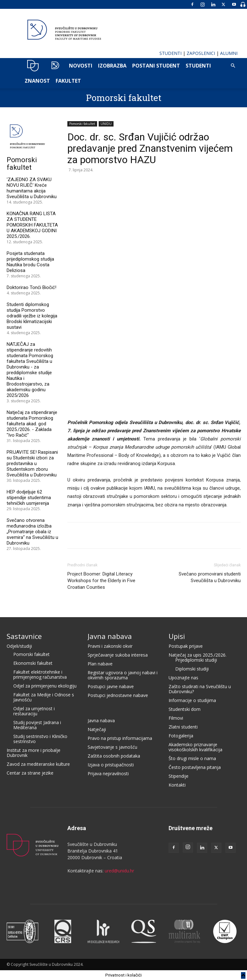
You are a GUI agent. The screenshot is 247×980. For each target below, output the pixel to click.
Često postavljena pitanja (195, 767)
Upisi (177, 636)
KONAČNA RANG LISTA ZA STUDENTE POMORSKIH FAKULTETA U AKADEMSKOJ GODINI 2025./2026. (32, 225)
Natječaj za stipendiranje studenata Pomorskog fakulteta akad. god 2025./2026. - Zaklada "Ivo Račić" (32, 424)
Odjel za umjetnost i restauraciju (34, 711)
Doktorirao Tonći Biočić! (31, 287)
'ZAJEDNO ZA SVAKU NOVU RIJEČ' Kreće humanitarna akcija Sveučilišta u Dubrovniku (32, 188)
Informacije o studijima (192, 700)
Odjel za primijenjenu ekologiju (45, 686)
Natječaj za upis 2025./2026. (198, 655)
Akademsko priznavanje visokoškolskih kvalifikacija (195, 747)
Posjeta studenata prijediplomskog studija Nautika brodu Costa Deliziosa (30, 262)
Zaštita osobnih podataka (114, 756)
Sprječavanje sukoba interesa (118, 655)
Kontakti (177, 785)
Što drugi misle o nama (192, 758)
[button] (233, 66)
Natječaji (97, 729)
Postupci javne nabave (111, 686)
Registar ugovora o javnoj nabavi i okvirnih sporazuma (123, 675)
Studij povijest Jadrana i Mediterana (37, 725)
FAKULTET (68, 81)
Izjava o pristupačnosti (111, 765)
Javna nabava (110, 636)
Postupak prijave (186, 646)
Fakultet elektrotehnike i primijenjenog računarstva (40, 674)
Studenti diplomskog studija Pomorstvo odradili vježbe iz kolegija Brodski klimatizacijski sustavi (32, 316)
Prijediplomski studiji (196, 660)
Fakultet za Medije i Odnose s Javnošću (44, 697)
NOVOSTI (81, 66)
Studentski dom (185, 709)
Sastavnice (24, 636)
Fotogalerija (181, 736)
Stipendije (179, 776)
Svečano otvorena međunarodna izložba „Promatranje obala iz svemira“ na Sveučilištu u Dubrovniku (32, 532)
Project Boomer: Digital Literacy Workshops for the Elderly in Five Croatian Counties (101, 581)
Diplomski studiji (192, 669)
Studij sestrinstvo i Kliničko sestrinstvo (40, 739)
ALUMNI (229, 53)
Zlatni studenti (183, 727)
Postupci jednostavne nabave (118, 695)
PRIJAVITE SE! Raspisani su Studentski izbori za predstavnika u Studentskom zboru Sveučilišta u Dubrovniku (32, 463)
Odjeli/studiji (19, 646)
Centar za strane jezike (30, 773)
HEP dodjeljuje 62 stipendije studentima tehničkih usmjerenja (29, 498)
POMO (55, 66)
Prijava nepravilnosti (108, 773)
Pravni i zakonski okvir (110, 646)
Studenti (198, 66)
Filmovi (176, 718)
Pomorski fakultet (124, 98)
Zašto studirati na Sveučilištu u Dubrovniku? (200, 689)
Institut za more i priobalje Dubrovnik (34, 753)
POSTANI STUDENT (156, 66)
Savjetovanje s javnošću (112, 747)
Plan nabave (100, 664)
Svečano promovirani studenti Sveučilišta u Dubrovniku (210, 577)
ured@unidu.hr (119, 871)
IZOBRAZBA (112, 66)
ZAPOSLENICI (201, 53)
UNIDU (33, 66)
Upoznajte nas (183, 678)
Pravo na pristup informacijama (120, 738)
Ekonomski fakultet (33, 663)
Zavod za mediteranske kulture (38, 764)
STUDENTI (170, 53)
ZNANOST (37, 81)
